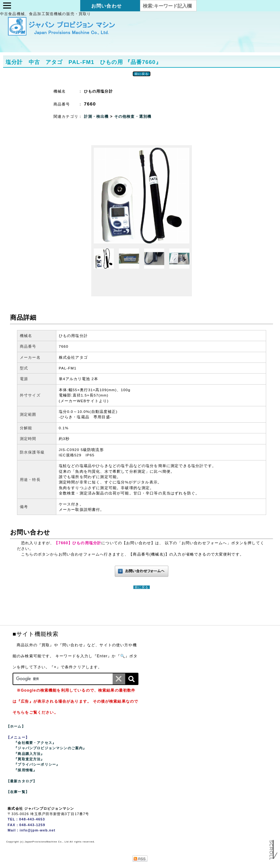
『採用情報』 (25, 770)
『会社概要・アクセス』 (35, 743)
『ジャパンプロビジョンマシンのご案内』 (50, 748)
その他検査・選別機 (133, 117)
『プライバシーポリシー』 (37, 764)
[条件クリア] (119, 679)
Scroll (271, 853)
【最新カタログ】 (22, 781)
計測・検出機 (97, 117)
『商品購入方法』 (29, 754)
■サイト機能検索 (36, 634)
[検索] (132, 679)
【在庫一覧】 (18, 792)
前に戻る (142, 74)
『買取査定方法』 (29, 759)
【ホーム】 (16, 726)
